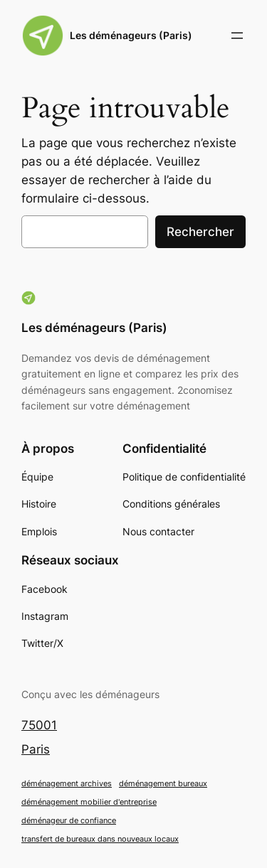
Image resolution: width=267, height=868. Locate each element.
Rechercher (200, 232)
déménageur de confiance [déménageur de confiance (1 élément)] (69, 821)
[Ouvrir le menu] (237, 36)
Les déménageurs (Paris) (131, 35)
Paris (36, 749)
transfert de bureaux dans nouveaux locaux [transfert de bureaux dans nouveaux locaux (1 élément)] (100, 839)
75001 (39, 725)
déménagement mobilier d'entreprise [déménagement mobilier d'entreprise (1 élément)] (89, 802)
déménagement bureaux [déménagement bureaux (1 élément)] (163, 784)
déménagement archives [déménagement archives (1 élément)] (67, 784)
